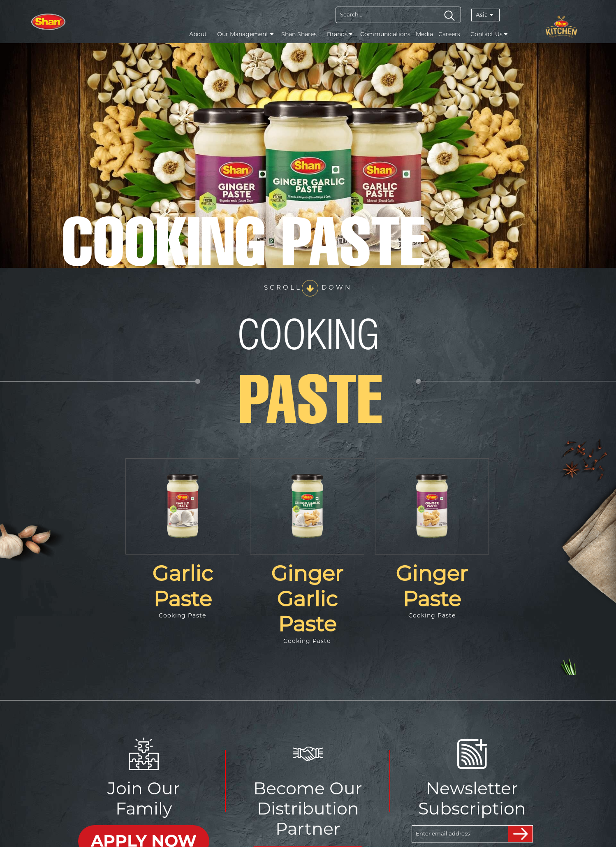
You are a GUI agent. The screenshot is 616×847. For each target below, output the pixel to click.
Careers (449, 34)
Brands (340, 34)
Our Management (245, 34)
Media (424, 34)
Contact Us (489, 34)
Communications (385, 34)
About (198, 34)
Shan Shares (299, 34)
